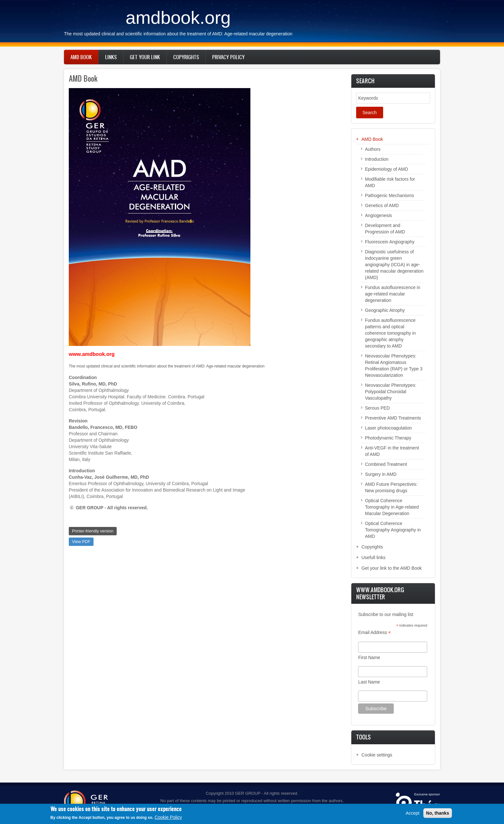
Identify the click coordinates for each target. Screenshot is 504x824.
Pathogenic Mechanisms (390, 195)
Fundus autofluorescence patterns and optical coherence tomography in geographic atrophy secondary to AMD (391, 333)
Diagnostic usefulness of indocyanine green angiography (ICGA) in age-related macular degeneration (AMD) (394, 265)
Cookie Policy (168, 818)
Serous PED (378, 408)
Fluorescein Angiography (390, 242)
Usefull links (374, 557)
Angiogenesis (379, 215)
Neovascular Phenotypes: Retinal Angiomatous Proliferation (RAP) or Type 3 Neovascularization (394, 366)
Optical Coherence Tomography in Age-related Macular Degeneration (392, 507)
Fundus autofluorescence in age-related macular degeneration (393, 294)
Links (111, 57)
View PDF (81, 542)
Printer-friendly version (93, 531)
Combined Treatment (386, 464)
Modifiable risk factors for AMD (390, 182)
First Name (369, 657)
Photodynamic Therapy (388, 438)
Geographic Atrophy (385, 310)
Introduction (377, 159)
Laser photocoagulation (389, 428)
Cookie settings (377, 755)
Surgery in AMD (381, 474)
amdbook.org (178, 18)
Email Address (374, 633)
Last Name (369, 682)
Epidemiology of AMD (387, 169)
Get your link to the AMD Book (392, 568)
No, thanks (438, 813)
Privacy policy (228, 57)
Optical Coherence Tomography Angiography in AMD (393, 530)
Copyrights (186, 57)
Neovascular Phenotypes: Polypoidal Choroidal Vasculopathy (391, 392)
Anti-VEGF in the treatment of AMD (392, 451)
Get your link (145, 57)
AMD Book (81, 57)
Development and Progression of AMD (385, 229)
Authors (373, 149)
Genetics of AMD (382, 205)
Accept (413, 813)
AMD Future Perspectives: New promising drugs (391, 487)
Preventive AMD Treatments (393, 418)
